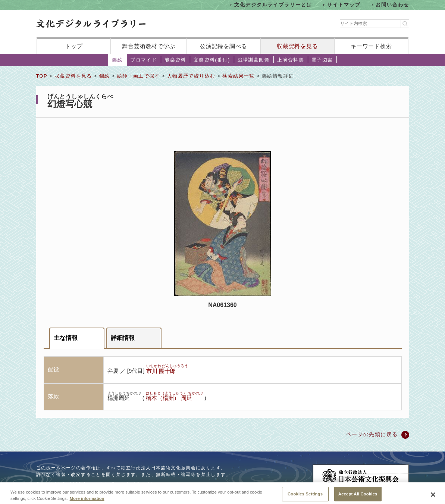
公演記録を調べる (224, 46)
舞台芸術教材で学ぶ (149, 46)
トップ (74, 46)
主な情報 (66, 338)
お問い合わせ (392, 5)
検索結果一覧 (238, 76)
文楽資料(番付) (212, 60)
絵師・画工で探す (139, 76)
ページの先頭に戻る (372, 434)
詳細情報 (123, 338)
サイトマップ (344, 5)
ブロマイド (144, 60)
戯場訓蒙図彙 (254, 60)
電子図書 (322, 60)
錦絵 (117, 60)
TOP (42, 76)
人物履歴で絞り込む (191, 76)
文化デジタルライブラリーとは (273, 5)
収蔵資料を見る (297, 46)
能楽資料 (175, 60)
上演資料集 (291, 60)
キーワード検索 (371, 46)
